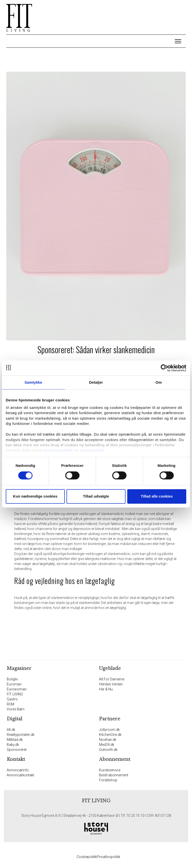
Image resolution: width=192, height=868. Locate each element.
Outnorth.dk (108, 750)
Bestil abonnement (114, 775)
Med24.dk (107, 745)
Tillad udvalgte (96, 496)
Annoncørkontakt (20, 775)
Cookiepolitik (87, 857)
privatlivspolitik (58, 450)
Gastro (12, 699)
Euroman (14, 684)
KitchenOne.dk (110, 735)
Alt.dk (11, 730)
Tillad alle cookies (157, 496)
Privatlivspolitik (108, 857)
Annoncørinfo (18, 770)
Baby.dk (13, 745)
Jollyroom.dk (109, 730)
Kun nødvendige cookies (35, 496)
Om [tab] (159, 382)
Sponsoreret (17, 750)
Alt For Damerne (112, 679)
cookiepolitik (92, 450)
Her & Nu (106, 689)
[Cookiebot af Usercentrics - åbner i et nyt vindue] (164, 368)
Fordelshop (108, 780)
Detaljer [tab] (96, 382)
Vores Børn (16, 709)
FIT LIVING (15, 694)
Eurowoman (17, 689)
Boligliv (12, 679)
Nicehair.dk (108, 740)
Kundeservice (110, 770)
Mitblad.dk (15, 740)
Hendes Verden (111, 684)
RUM (10, 704)
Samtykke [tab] (33, 382)
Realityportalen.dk (21, 735)
